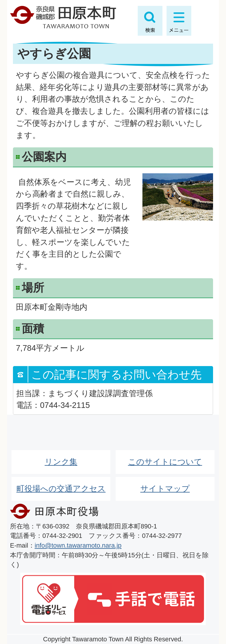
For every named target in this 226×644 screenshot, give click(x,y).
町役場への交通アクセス (61, 489)
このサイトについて (165, 462)
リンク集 (61, 462)
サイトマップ (165, 489)
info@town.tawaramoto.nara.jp (78, 545)
